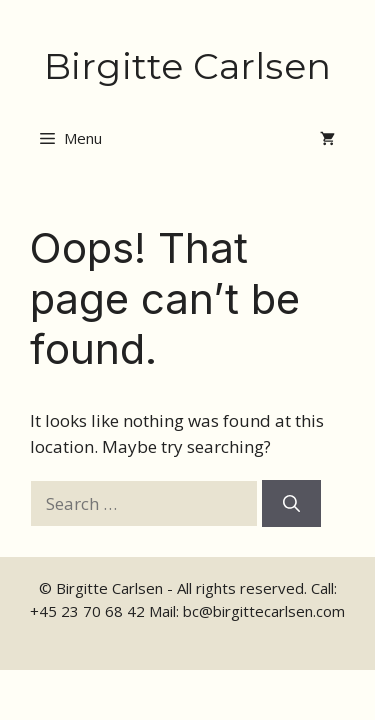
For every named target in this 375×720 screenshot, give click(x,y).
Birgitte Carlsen (187, 66)
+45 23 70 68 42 (87, 611)
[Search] (291, 504)
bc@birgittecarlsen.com (264, 611)
